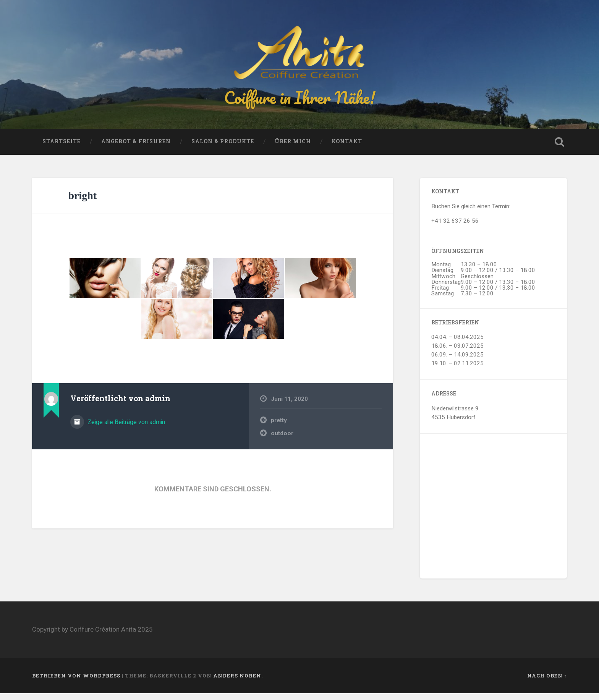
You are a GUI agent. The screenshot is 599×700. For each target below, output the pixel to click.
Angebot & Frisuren (136, 148)
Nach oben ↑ (547, 682)
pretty (279, 427)
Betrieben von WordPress (76, 682)
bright (83, 202)
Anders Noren (237, 682)
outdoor (282, 440)
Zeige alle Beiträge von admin (125, 429)
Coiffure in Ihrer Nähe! (299, 101)
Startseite (62, 148)
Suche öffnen (559, 149)
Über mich (293, 148)
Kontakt (347, 148)
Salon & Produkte (223, 148)
